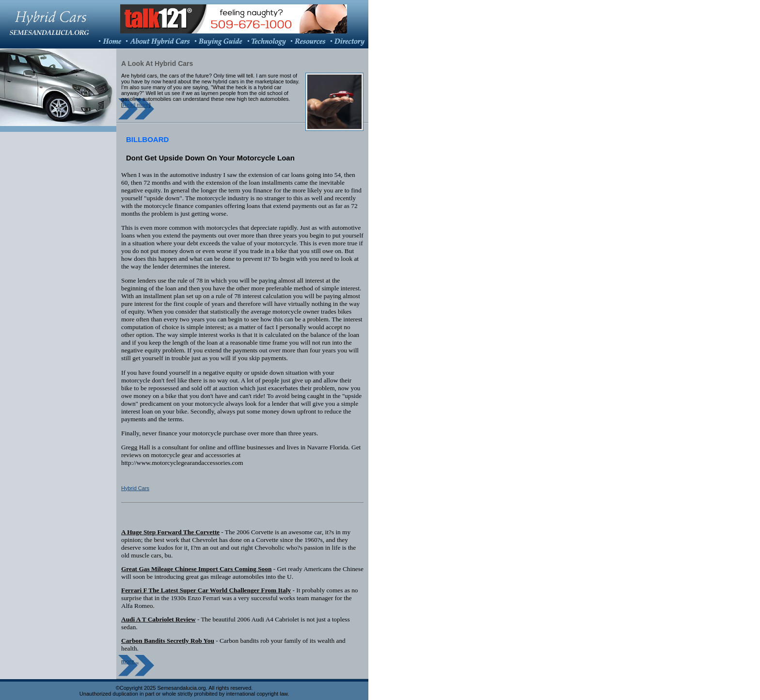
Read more (136, 105)
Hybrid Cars (135, 488)
